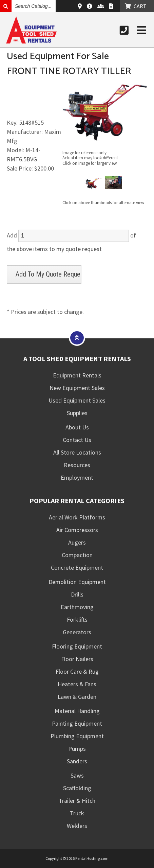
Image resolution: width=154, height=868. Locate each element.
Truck (77, 813)
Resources (77, 465)
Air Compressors (77, 530)
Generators (77, 632)
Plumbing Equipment (77, 736)
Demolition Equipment (77, 582)
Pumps (77, 749)
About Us (77, 427)
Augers (77, 542)
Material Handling (77, 711)
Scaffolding (77, 788)
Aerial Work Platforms (77, 517)
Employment (77, 477)
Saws (77, 775)
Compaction (77, 555)
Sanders (77, 761)
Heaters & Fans (77, 684)
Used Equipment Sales (77, 400)
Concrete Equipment (77, 568)
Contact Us (77, 440)
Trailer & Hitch (77, 801)
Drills (77, 594)
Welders (77, 826)
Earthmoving (77, 607)
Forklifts (77, 619)
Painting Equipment (77, 723)
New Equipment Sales (77, 388)
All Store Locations (77, 452)
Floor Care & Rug (77, 671)
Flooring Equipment (77, 646)
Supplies (77, 413)
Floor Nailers (77, 659)
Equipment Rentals (77, 375)
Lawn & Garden (77, 697)
